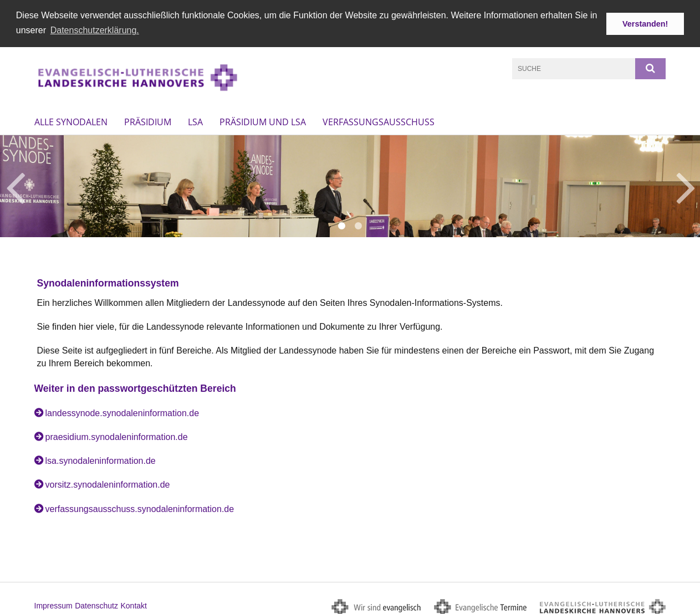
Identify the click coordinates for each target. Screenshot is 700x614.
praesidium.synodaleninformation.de (117, 435)
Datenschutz (96, 603)
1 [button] (342, 224)
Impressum (53, 603)
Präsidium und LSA (263, 120)
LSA (195, 120)
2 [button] (359, 224)
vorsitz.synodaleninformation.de (108, 482)
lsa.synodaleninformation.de (101, 459)
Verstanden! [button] (645, 24)
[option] (350, 184)
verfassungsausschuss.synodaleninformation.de (140, 506)
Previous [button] (15, 184)
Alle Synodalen (71, 120)
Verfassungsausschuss (379, 120)
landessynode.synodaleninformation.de (122, 411)
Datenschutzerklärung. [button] (95, 30)
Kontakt (133, 603)
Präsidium (148, 120)
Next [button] (686, 184)
